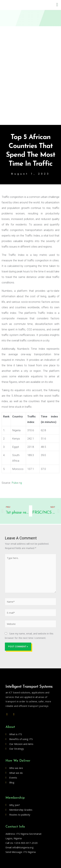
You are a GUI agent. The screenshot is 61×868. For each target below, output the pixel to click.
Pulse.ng (17, 483)
